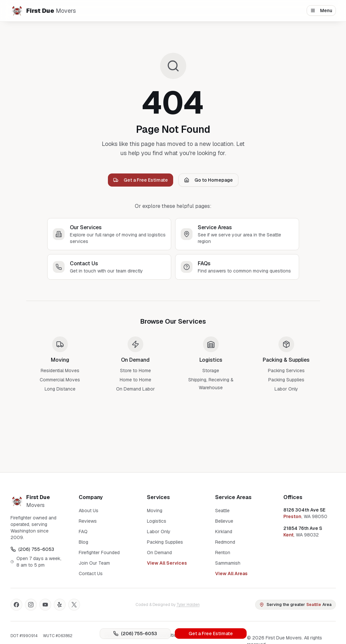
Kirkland (224, 532)
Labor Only (286, 389)
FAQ (83, 532)
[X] (74, 605)
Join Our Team (94, 563)
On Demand (159, 553)
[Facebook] (16, 605)
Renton (223, 553)
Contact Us (91, 574)
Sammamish (228, 563)
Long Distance (60, 389)
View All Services (167, 563)
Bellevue (224, 521)
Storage (211, 371)
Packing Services (286, 371)
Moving (155, 511)
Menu (321, 10)
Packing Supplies (286, 380)
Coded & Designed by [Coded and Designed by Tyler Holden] (168, 605)
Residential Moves (60, 371)
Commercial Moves (60, 380)
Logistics (157, 521)
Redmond (225, 542)
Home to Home (135, 380)
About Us (89, 511)
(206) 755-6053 (135, 634)
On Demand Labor (135, 389)
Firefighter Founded (99, 553)
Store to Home (135, 371)
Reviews (88, 521)
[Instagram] (31, 605)
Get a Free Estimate (211, 634)
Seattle (222, 511)
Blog (83, 542)
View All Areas (231, 574)
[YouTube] (45, 605)
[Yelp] (60, 605)
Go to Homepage (208, 180)
